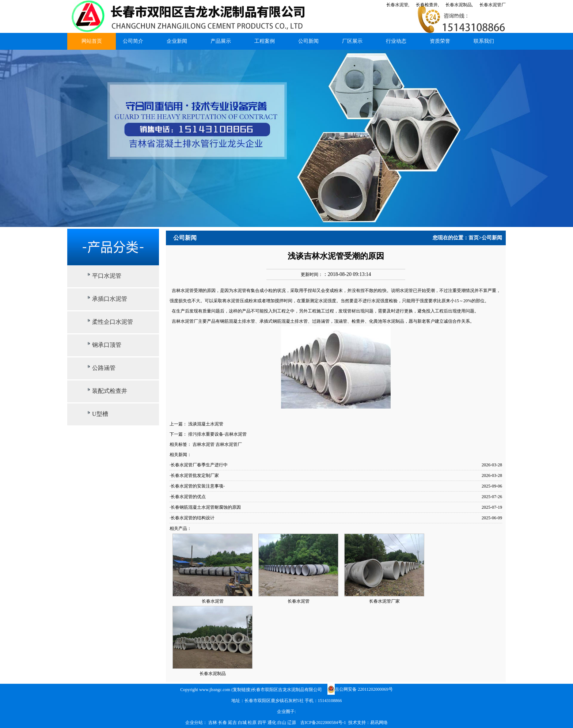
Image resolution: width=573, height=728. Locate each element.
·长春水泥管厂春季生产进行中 (199, 465)
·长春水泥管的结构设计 (192, 518)
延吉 (233, 723)
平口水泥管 (107, 276)
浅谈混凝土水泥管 (206, 424)
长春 (223, 723)
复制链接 (242, 690)
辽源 (292, 723)
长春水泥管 (213, 601)
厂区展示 (352, 41)
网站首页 (92, 41)
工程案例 (265, 41)
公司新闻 (308, 41)
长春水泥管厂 (493, 5)
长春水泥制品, (459, 5)
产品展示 (221, 41)
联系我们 (484, 41)
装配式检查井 (110, 391)
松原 (253, 723)
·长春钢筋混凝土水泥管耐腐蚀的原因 (205, 507)
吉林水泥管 (204, 444)
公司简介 (133, 41)
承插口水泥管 (110, 299)
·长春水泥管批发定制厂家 (194, 475)
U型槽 (100, 414)
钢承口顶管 (107, 345)
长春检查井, (427, 5)
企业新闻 (177, 41)
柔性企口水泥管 (113, 322)
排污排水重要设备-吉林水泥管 (217, 434)
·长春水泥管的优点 (188, 497)
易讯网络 (379, 723)
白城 (243, 723)
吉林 (213, 723)
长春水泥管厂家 (384, 601)
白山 (282, 723)
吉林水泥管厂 (229, 444)
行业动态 (396, 41)
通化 (272, 723)
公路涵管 (104, 368)
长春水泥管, (398, 5)
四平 (263, 723)
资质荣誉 (440, 41)
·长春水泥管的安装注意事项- (197, 486)
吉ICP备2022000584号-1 (323, 723)
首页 (474, 238)
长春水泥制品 (213, 674)
